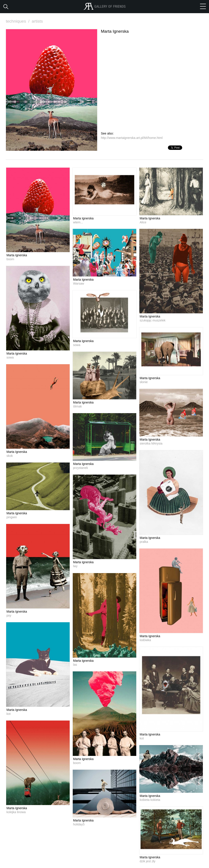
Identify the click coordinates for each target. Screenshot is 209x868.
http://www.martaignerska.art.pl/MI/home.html (132, 138)
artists (37, 21)
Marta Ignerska (17, 255)
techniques (18, 21)
